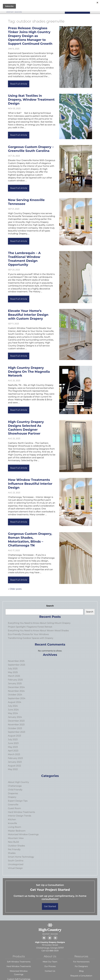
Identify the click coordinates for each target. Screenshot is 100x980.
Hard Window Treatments (21, 812)
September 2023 (17, 732)
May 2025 (13, 672)
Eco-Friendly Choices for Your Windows (28, 634)
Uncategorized (16, 864)
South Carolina (16, 861)
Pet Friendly (14, 849)
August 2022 (14, 766)
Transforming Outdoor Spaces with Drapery (31, 638)
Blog (81, 971)
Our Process (50, 966)
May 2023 (13, 747)
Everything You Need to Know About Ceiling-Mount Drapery (39, 623)
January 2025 (15, 683)
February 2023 (15, 758)
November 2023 (16, 725)
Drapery (12, 797)
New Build (13, 842)
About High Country (18, 782)
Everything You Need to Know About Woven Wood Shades (38, 631)
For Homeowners (81, 962)
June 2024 (13, 710)
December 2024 (16, 687)
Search (50, 606)
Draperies (13, 793)
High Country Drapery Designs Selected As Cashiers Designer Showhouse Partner (26, 428)
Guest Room (14, 808)
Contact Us (50, 971)
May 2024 (13, 713)
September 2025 (17, 665)
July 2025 (13, 669)
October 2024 (15, 695)
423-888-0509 (52, 951)
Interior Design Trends (20, 816)
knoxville (12, 823)
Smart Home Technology (21, 857)
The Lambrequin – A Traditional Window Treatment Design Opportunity (24, 259)
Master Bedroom (17, 831)
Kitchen (12, 820)
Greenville (13, 805)
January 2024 (15, 717)
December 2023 (16, 721)
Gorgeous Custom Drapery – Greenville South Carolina (31, 149)
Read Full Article (19, 84)
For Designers (81, 966)
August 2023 (14, 736)
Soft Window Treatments (19, 962)
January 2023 (15, 762)
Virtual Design (15, 868)
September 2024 (17, 698)
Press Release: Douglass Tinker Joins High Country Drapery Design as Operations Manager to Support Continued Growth (30, 36)
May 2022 (13, 769)
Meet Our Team (50, 962)
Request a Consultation (81, 976)
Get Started (50, 906)
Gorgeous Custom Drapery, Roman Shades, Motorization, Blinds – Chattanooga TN (30, 540)
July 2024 (13, 706)
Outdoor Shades (16, 846)
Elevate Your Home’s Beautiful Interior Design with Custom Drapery (28, 315)
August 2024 (15, 702)
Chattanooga (15, 786)
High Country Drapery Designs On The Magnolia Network (29, 372)
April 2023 (13, 751)
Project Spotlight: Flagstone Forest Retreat (30, 627)
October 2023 (15, 728)
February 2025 (15, 680)
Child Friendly (15, 790)
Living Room (15, 827)
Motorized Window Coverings (23, 834)
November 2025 (16, 661)
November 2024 (16, 691)
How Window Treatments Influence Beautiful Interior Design (30, 484)
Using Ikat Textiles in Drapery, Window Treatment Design (31, 100)
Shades (12, 853)
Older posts (16, 589)
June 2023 (13, 743)
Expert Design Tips (18, 801)
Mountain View (16, 838)
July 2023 (13, 740)
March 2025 (14, 676)
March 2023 (14, 754)
